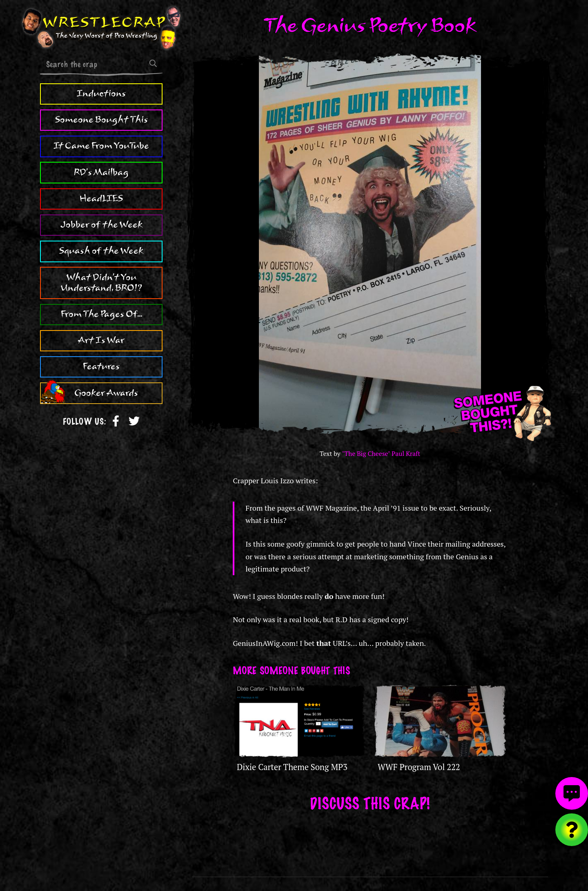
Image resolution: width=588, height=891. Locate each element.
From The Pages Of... (101, 314)
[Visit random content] (572, 830)
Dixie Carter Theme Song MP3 (292, 767)
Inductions (101, 94)
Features (101, 366)
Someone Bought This (101, 120)
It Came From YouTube (101, 146)
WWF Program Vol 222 (419, 767)
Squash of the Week (101, 251)
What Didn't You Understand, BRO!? (101, 283)
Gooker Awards (106, 393)
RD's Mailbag (101, 172)
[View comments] (572, 793)
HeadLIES (101, 199)
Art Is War (101, 340)
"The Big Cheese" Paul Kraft (381, 454)
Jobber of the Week (101, 225)
